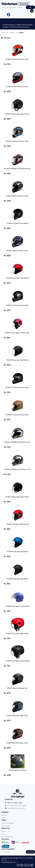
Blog (3, 831)
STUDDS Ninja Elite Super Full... (18, 688)
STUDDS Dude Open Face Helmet (18, 278)
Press (3, 834)
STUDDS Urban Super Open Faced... (18, 497)
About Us (4, 815)
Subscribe (30, 852)
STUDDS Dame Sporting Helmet (17, 360)
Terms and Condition (8, 823)
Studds (21, 32)
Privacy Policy (6, 826)
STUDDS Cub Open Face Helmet (17, 223)
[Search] (17, 852)
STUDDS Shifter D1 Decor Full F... (18, 251)
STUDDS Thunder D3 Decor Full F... (17, 59)
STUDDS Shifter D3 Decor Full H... (18, 86)
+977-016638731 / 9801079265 (17, 805)
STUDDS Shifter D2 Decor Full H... (17, 196)
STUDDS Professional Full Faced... (17, 305)
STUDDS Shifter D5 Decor (18, 770)
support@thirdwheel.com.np (16, 808)
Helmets (12, 32)
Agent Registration (7, 837)
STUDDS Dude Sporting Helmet (18, 551)
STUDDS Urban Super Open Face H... (17, 114)
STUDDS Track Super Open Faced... (18, 633)
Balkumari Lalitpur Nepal (15, 803)
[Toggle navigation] (4, 21)
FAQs (3, 818)
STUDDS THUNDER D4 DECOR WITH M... (17, 169)
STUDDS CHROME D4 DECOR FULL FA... (18, 469)
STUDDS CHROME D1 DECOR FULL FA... (17, 442)
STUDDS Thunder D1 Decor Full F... (18, 141)
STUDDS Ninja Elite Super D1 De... (17, 715)
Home (3, 32)
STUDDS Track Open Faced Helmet (17, 606)
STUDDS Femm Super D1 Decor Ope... (17, 333)
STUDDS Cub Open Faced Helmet (17, 524)
